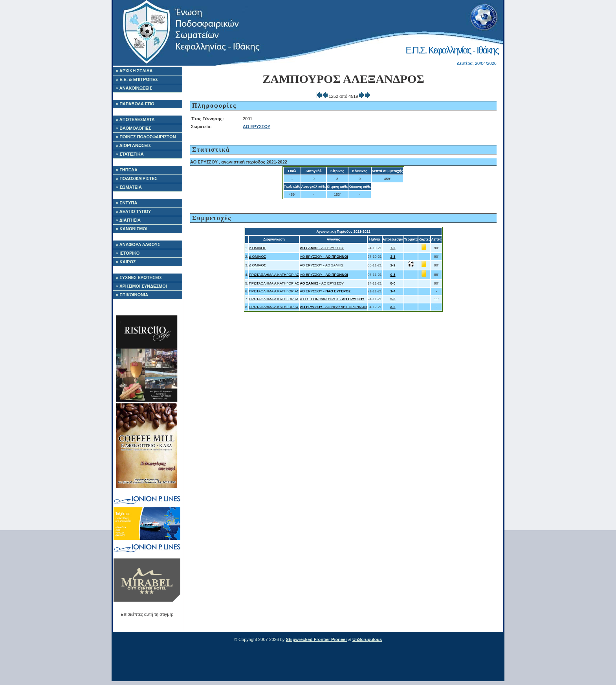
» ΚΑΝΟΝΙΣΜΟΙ (132, 229)
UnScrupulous (367, 639)
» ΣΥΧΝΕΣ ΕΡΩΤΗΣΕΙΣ (139, 277)
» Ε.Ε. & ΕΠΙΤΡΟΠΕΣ (137, 79)
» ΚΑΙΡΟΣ (126, 262)
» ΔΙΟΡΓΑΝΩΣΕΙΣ (133, 145)
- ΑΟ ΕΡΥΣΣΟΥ (322, 248)
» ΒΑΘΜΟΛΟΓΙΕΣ (134, 128)
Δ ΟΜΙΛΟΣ (258, 248)
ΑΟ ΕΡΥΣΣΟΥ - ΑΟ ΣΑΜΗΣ (322, 265)
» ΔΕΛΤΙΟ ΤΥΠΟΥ (133, 211)
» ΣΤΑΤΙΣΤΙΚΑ (130, 154)
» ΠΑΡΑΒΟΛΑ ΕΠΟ (135, 104)
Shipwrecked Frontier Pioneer (317, 639)
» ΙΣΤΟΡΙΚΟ (128, 253)
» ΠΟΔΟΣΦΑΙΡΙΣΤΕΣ (137, 178)
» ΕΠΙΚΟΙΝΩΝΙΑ (132, 295)
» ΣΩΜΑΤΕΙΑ (129, 187)
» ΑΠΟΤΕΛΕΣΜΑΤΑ (135, 119)
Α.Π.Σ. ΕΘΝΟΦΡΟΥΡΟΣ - (332, 299)
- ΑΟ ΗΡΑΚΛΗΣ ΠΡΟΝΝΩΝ (333, 307)
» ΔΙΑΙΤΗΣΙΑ (128, 220)
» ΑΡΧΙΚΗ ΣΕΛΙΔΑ (134, 71)
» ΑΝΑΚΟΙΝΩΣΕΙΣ (134, 88)
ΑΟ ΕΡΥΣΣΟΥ (257, 127)
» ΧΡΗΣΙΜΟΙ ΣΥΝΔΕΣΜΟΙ (141, 286)
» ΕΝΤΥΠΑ (126, 203)
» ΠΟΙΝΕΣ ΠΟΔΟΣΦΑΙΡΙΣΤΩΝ (146, 137)
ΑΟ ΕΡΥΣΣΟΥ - (324, 257)
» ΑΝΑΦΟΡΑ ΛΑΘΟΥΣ (138, 244)
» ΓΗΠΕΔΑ (127, 170)
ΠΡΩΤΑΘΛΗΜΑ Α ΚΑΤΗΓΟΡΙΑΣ (274, 275)
